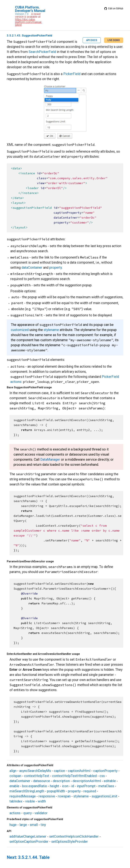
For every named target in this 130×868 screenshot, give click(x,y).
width (42, 801)
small (34, 825)
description (61, 781)
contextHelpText (37, 776)
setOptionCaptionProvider (29, 842)
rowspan (64, 796)
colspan (15, 776)
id (73, 786)
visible (30, 801)
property (56, 267)
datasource (42, 781)
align (13, 771)
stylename (51, 330)
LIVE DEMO (114, 40)
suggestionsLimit (104, 796)
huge (13, 825)
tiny (43, 825)
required (90, 791)
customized (20, 330)
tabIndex (16, 801)
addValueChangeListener (28, 836)
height (55, 786)
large (23, 825)
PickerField (72, 74)
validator (41, 813)
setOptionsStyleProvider (70, 842)
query (28, 813)
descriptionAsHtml (87, 781)
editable (110, 781)
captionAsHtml (79, 771)
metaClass (106, 786)
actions (15, 813)
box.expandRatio (35, 786)
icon (65, 786)
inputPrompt (86, 786)
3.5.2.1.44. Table (34, 857)
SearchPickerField (42, 52)
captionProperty (105, 771)
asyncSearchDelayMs (35, 771)
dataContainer (32, 267)
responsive (47, 796)
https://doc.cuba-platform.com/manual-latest (29, 22)
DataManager (50, 459)
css (102, 776)
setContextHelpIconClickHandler (74, 836)
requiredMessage (23, 796)
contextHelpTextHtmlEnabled (74, 776)
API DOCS (92, 40)
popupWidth (56, 791)
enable (14, 786)
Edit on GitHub (114, 8)
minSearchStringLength (27, 791)
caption (59, 771)
